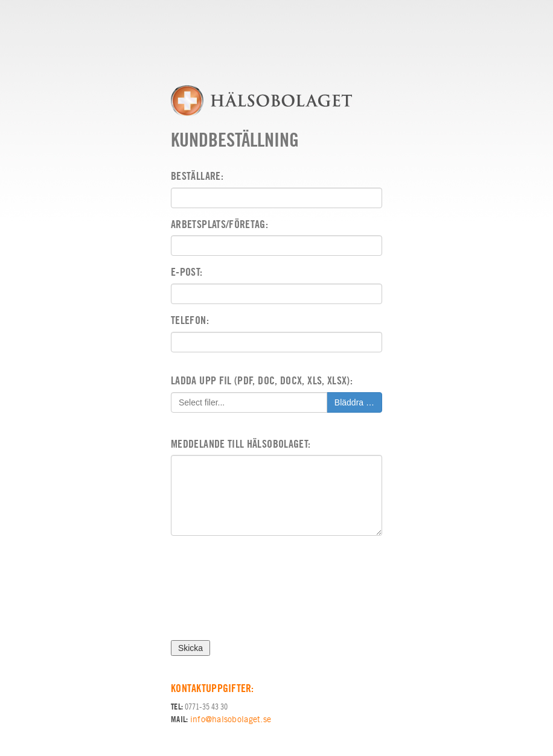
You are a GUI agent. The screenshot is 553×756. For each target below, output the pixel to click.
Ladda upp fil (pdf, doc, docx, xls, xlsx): (262, 381)
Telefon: (190, 320)
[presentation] (263, 592)
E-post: (187, 272)
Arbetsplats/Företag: (219, 224)
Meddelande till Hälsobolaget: (241, 444)
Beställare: (197, 176)
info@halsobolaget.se (231, 719)
